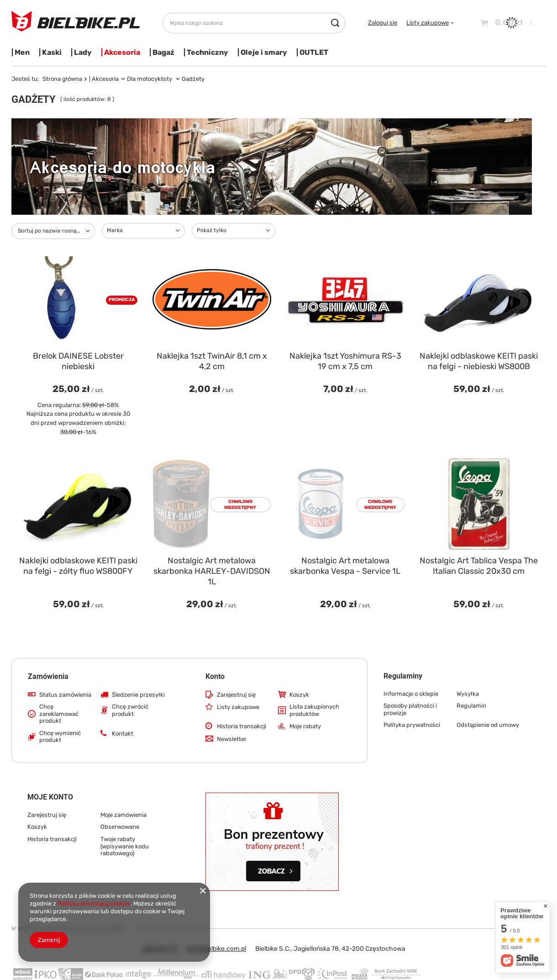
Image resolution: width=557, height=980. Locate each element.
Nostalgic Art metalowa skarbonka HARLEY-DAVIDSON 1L (212, 571)
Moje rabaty (305, 726)
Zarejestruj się (236, 695)
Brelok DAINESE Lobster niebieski (78, 361)
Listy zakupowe (428, 23)
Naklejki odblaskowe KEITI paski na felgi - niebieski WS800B (479, 361)
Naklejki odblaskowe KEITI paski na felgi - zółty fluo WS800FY (78, 566)
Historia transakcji (242, 726)
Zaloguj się (383, 23)
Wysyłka (468, 694)
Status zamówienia (65, 695)
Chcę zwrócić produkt (130, 710)
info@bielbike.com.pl (216, 949)
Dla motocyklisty (150, 79)
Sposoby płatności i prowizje (410, 709)
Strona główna (62, 79)
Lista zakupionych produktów (314, 710)
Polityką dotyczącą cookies (94, 903)
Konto (215, 676)
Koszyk (299, 695)
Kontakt (123, 734)
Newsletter (232, 739)
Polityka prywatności (412, 725)
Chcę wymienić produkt (60, 737)
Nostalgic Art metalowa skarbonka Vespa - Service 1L (345, 566)
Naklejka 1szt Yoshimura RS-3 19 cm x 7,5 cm (345, 361)
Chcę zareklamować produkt (59, 714)
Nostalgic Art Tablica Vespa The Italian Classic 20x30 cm (479, 566)
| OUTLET (312, 52)
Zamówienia (48, 676)
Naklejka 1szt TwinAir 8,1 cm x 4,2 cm (212, 361)
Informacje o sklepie (411, 694)
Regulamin (471, 706)
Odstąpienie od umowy (488, 725)
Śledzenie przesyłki (138, 695)
